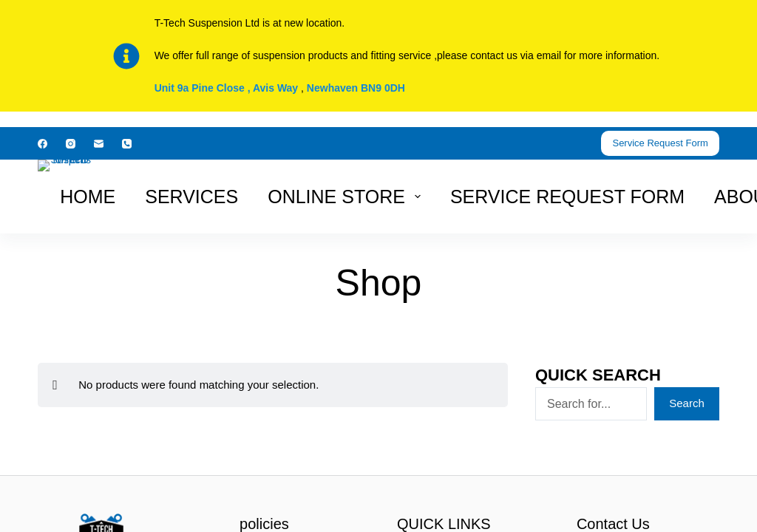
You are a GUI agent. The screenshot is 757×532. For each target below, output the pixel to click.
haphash (410, 522)
